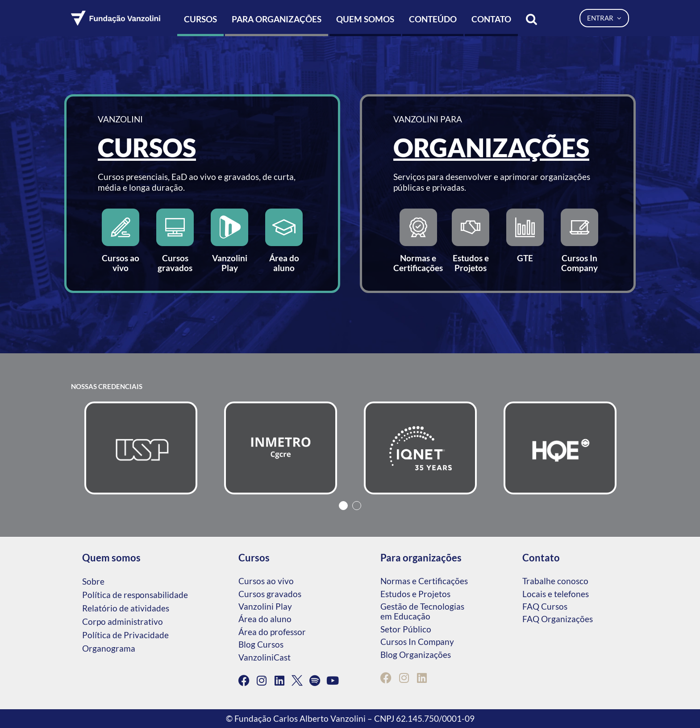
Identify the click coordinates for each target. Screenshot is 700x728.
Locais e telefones (556, 594)
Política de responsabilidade (135, 595)
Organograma (109, 648)
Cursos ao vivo (266, 581)
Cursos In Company (417, 642)
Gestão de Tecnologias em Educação (422, 611)
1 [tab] (343, 506)
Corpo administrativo (123, 621)
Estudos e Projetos (415, 594)
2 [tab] (357, 506)
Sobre (93, 581)
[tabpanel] (141, 448)
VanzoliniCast (265, 657)
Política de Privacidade (125, 635)
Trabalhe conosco (555, 581)
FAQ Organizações (558, 619)
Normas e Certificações (424, 581)
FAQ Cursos (545, 606)
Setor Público (406, 629)
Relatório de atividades (126, 608)
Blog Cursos (261, 644)
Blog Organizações (416, 655)
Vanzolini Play (265, 606)
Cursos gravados (270, 594)
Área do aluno (265, 619)
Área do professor (272, 632)
